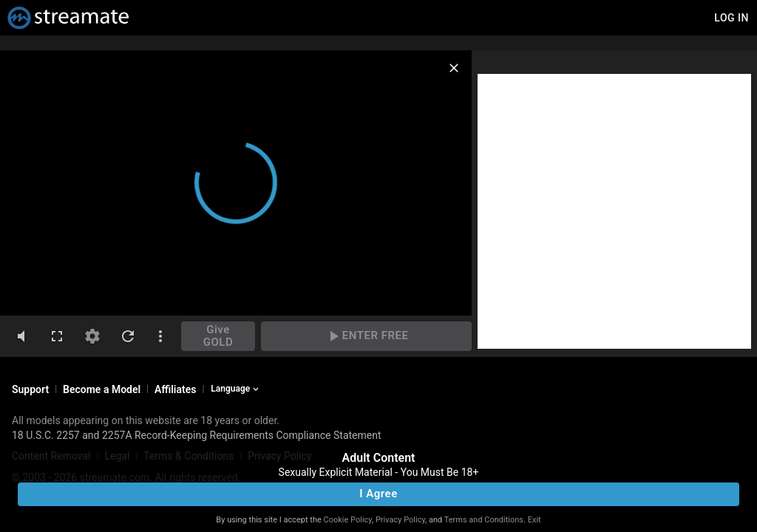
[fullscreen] (57, 336)
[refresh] (128, 336)
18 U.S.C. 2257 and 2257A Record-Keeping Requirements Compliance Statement (197, 435)
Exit (534, 520)
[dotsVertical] (160, 336)
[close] (454, 68)
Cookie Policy (348, 520)
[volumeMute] (21, 336)
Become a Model (102, 389)
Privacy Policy (400, 520)
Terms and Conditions (484, 520)
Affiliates (175, 389)
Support (30, 389)
